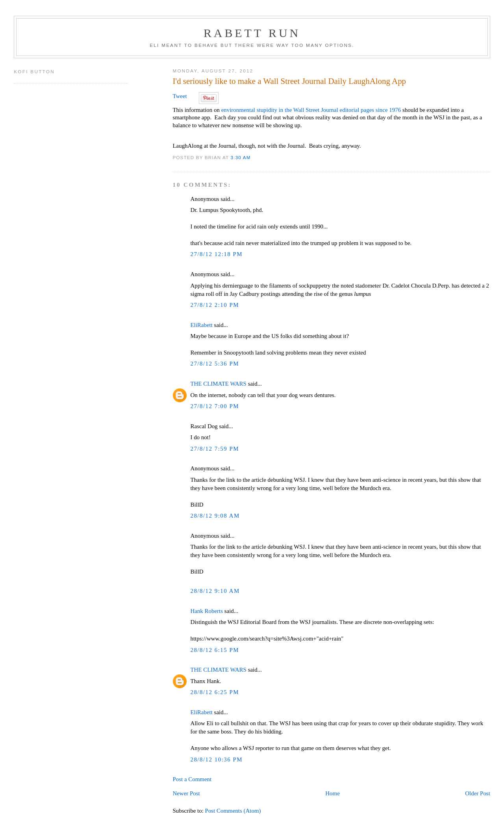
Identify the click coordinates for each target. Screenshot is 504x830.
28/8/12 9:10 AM (215, 591)
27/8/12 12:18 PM (216, 254)
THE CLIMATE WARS (218, 384)
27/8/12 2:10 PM (215, 305)
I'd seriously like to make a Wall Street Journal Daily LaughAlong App (289, 81)
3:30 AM (241, 157)
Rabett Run (252, 33)
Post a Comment (192, 779)
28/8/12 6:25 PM (215, 692)
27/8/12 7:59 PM (215, 449)
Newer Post (186, 793)
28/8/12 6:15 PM (215, 650)
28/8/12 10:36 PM (216, 759)
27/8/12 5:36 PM (215, 364)
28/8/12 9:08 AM (215, 516)
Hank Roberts (207, 611)
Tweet (180, 96)
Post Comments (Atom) (233, 811)
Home (333, 793)
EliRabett (201, 325)
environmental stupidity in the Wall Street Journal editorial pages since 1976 (311, 110)
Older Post (477, 793)
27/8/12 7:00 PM (215, 406)
